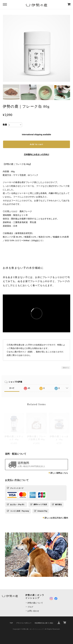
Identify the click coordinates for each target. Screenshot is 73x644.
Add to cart (37, 144)
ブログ (30, 607)
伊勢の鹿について (35, 603)
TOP (11, 623)
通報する (66, 368)
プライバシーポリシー (24, 623)
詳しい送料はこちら (59, 473)
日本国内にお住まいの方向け (37, 154)
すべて (12, 388)
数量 (5, 125)
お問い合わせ (33, 611)
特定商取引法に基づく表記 (44, 623)
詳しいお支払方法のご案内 (56, 518)
